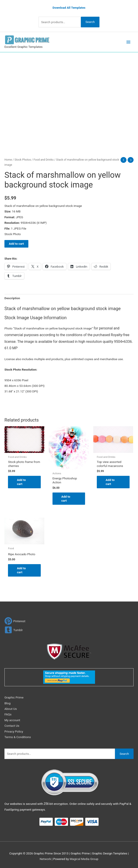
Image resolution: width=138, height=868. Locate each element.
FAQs (8, 714)
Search (90, 22)
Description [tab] (12, 298)
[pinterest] (15, 621)
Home (8, 160)
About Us (11, 709)
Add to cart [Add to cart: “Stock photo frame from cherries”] (21, 482)
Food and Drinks (44, 160)
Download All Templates (69, 8)
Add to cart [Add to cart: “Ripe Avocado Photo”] (21, 570)
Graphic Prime (14, 697)
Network (45, 859)
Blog (7, 703)
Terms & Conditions (18, 737)
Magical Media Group (84, 859)
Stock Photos (23, 160)
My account (12, 720)
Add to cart (16, 244)
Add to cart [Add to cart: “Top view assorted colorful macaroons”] (110, 482)
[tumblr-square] (14, 630)
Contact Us (12, 726)
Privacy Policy (14, 731)
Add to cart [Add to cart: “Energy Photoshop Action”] (66, 499)
